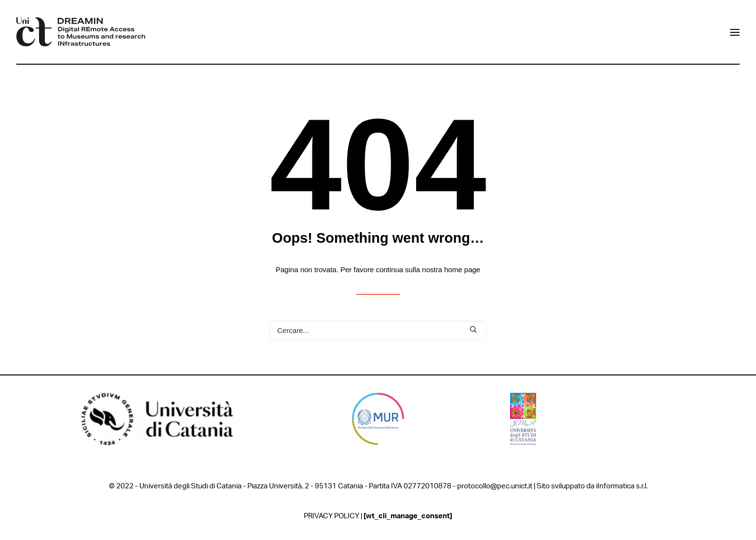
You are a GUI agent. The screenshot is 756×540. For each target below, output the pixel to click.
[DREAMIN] (81, 32)
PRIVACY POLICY (331, 516)
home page (462, 270)
